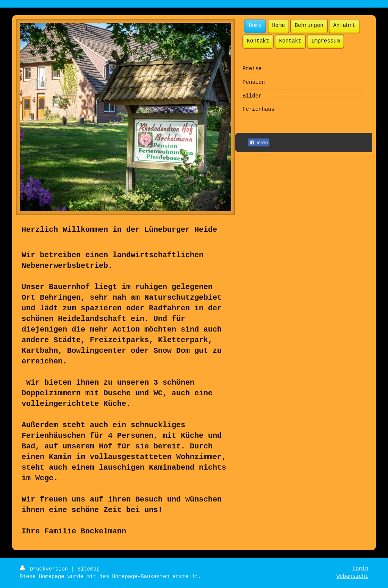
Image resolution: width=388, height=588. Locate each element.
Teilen (259, 143)
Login (360, 569)
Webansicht (352, 576)
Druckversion (45, 569)
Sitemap (88, 569)
